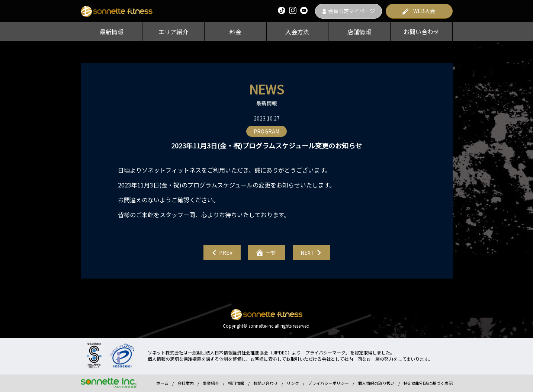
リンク (293, 383)
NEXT (307, 253)
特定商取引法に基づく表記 (428, 383)
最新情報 (112, 32)
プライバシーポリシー (328, 383)
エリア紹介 (173, 32)
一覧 (271, 253)
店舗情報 (359, 32)
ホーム (162, 383)
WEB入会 (424, 11)
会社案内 (186, 383)
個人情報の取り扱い (376, 383)
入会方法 (297, 32)
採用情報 (236, 383)
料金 (235, 32)
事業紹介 (211, 383)
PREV (226, 253)
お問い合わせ (421, 32)
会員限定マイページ (351, 11)
